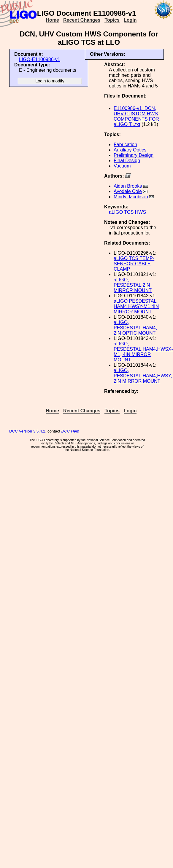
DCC (14, 431)
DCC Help (70, 431)
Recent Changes (82, 20)
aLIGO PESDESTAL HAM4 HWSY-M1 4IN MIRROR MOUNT (136, 306)
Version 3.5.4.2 (32, 431)
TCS (129, 212)
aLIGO (116, 212)
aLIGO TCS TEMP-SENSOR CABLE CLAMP (134, 264)
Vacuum (122, 166)
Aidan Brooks (128, 186)
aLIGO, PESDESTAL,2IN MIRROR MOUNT (133, 285)
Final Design (127, 161)
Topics (112, 20)
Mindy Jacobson (131, 197)
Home (53, 20)
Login (130, 20)
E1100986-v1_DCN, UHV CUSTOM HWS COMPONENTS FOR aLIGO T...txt (136, 116)
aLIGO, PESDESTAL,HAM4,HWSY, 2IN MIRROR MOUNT (143, 376)
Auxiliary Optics (130, 150)
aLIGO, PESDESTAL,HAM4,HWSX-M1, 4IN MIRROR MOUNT (143, 352)
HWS (141, 212)
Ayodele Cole (128, 191)
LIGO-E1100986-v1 (40, 59)
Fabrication (125, 145)
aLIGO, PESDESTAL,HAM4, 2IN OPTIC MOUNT (135, 328)
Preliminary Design (134, 155)
